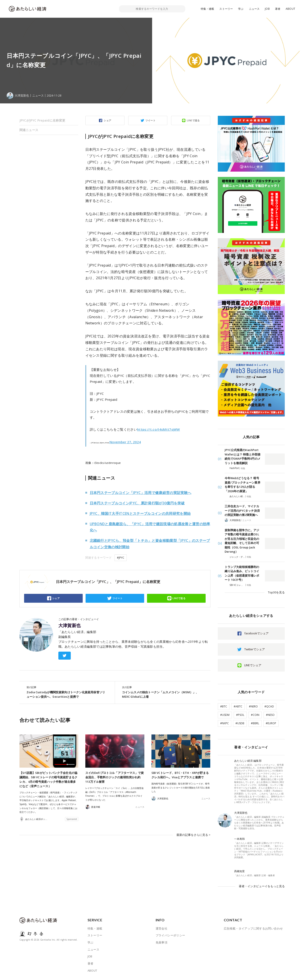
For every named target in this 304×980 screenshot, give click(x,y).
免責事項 (162, 942)
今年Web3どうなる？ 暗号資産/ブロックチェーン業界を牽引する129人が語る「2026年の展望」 (243, 485)
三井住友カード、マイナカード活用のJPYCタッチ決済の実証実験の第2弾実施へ (242, 510)
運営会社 (162, 928)
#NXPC (225, 723)
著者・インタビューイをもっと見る (262, 886)
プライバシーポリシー (170, 935)
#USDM (225, 715)
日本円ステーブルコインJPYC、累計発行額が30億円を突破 (137, 503)
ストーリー (226, 9)
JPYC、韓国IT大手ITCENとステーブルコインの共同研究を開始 (140, 513)
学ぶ (241, 9)
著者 (278, 9)
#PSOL (240, 715)
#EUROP (271, 723)
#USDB (240, 723)
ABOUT (290, 9)
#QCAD (269, 706)
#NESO (270, 715)
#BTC (224, 706)
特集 (243, 468)
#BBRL (255, 723)
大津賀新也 (70, 626)
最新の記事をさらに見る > (193, 835)
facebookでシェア (256, 633)
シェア (107, 120)
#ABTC (238, 706)
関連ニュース (29, 130)
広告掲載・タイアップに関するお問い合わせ (253, 928)
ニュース (254, 9)
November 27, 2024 (125, 442)
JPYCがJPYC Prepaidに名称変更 (42, 120)
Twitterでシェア (255, 649)
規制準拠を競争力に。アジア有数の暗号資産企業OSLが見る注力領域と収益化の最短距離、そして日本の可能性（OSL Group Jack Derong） (242, 541)
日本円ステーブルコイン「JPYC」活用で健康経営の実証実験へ (141, 493)
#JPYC (121, 558)
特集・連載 (207, 9)
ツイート (151, 120)
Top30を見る (276, 592)
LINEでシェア (253, 665)
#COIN (255, 715)
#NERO (253, 706)
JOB (267, 9)
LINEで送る (193, 120)
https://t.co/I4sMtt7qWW (159, 429)
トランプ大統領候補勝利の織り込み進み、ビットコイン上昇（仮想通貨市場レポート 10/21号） (242, 573)
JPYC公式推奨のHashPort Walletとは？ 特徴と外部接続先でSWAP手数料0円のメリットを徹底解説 (243, 456)
